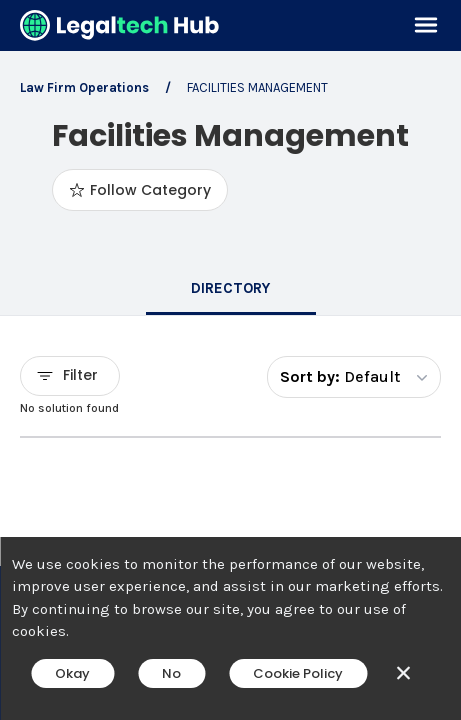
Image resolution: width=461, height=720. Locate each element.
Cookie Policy (298, 673)
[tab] (231, 290)
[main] (230, 360)
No (171, 673)
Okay (72, 673)
